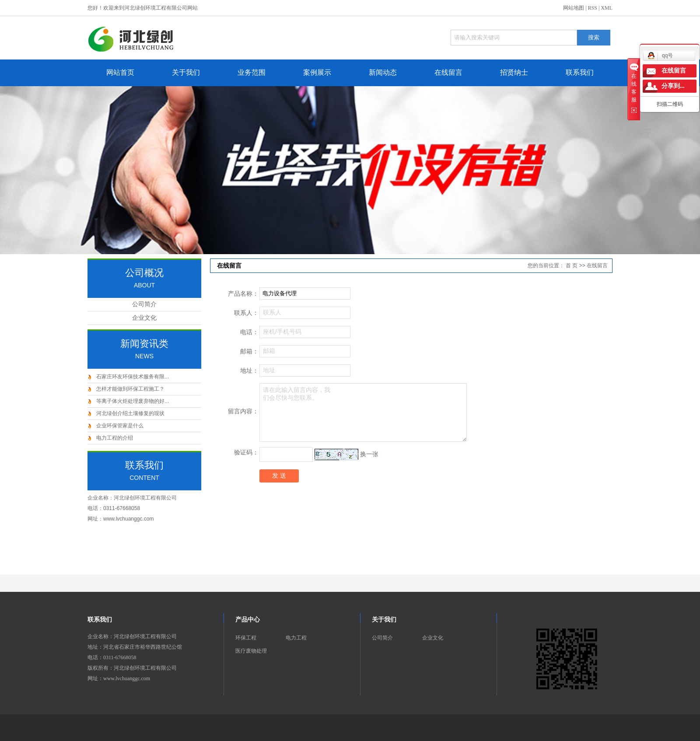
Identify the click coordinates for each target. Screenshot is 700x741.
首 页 (572, 266)
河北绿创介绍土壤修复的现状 (130, 413)
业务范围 (252, 72)
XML (607, 8)
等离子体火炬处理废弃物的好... (133, 401)
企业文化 (144, 318)
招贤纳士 (514, 72)
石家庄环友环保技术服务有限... (133, 377)
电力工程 (296, 638)
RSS (593, 8)
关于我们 (186, 72)
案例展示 (317, 72)
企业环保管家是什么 (120, 426)
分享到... (673, 86)
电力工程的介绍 (115, 438)
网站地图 (574, 8)
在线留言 (448, 72)
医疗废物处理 (251, 651)
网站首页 (120, 72)
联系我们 (580, 72)
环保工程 (246, 638)
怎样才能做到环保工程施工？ (130, 389)
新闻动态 (383, 72)
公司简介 (144, 304)
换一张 (369, 454)
